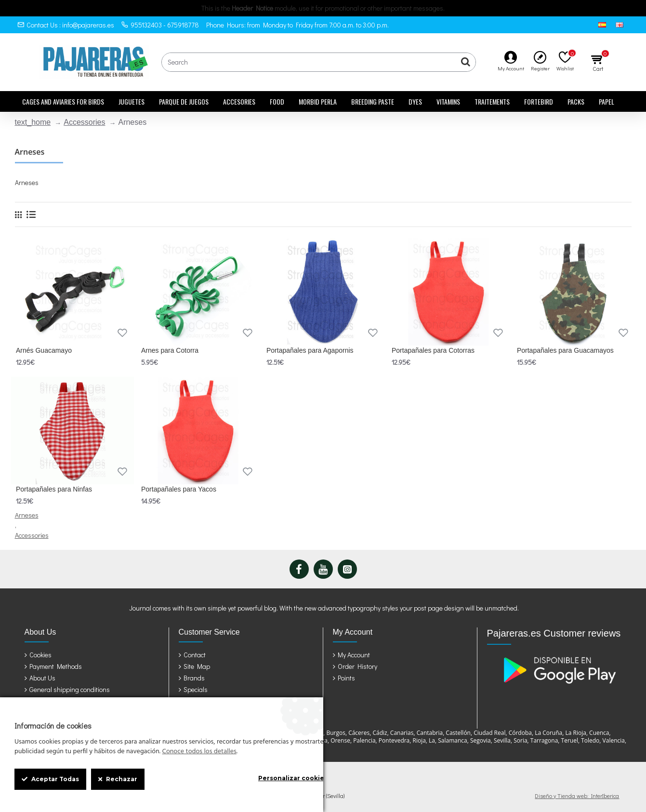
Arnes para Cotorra (170, 350)
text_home (33, 122)
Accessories (84, 122)
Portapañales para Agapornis (310, 350)
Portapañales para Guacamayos (565, 350)
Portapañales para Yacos (179, 489)
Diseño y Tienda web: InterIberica (577, 796)
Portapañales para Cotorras (433, 350)
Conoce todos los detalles (199, 752)
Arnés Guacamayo (44, 350)
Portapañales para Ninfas (54, 489)
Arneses (27, 515)
